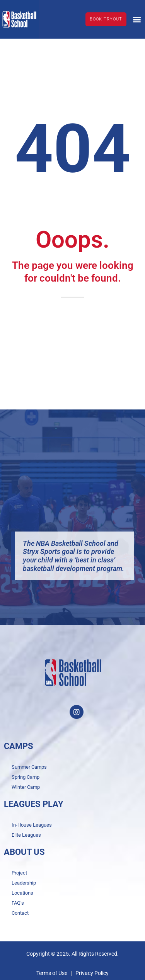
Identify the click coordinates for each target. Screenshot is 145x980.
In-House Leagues (32, 825)
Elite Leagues (26, 835)
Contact (20, 913)
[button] (137, 19)
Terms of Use (52, 973)
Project (19, 873)
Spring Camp (26, 777)
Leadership (24, 883)
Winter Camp (26, 787)
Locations (22, 893)
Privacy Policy (92, 973)
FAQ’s (18, 903)
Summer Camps (29, 767)
